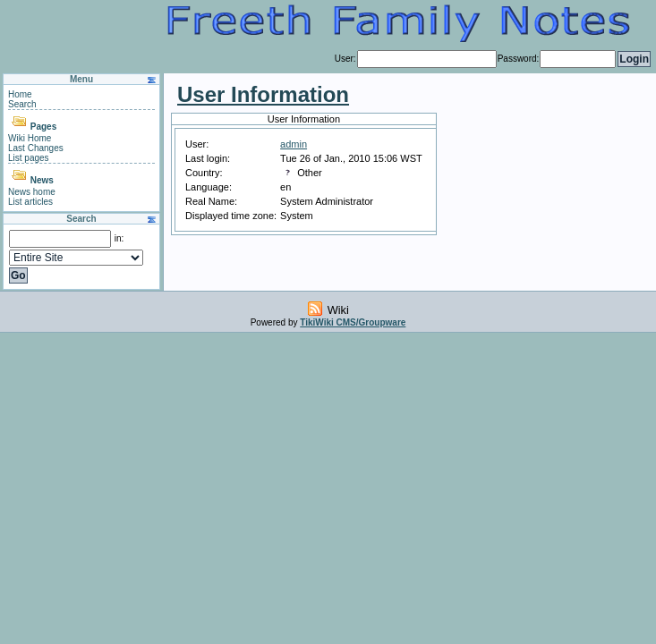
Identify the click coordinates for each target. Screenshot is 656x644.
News (42, 180)
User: (345, 59)
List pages (29, 158)
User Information (263, 94)
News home (32, 192)
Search (22, 104)
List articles (30, 202)
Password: (519, 59)
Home (20, 94)
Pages (43, 127)
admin (294, 144)
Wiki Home (30, 138)
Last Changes (36, 148)
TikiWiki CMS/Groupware (353, 322)
